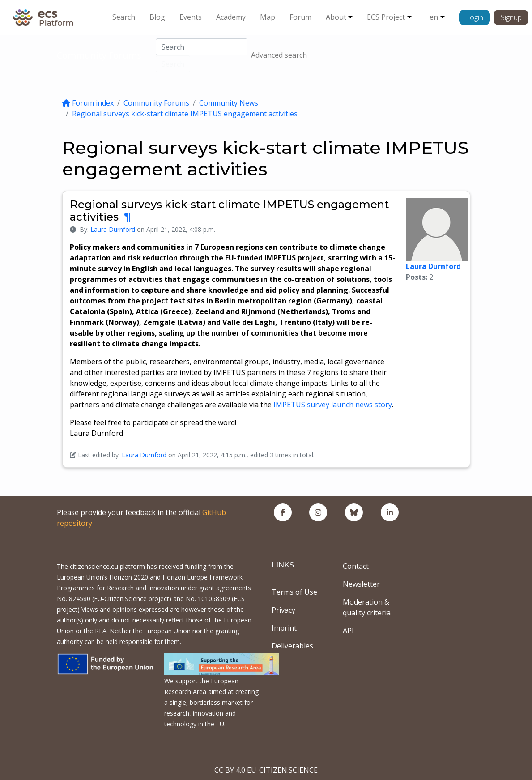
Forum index (88, 103)
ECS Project (386, 17)
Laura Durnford (113, 229)
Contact (356, 566)
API (348, 631)
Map (268, 17)
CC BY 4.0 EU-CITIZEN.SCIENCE (266, 770)
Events (191, 17)
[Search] (202, 47)
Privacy (283, 610)
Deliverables (292, 646)
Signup (511, 17)
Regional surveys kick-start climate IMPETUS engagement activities (185, 114)
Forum (300, 17)
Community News (229, 103)
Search (124, 17)
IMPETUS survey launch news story (333, 405)
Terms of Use (294, 592)
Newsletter (361, 584)
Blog (157, 17)
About (336, 17)
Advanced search (279, 55)
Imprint (284, 628)
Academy (231, 17)
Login (475, 17)
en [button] (434, 17)
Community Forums (99, 55)
